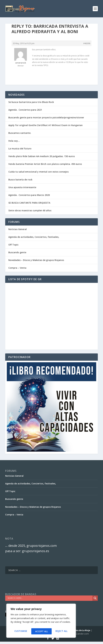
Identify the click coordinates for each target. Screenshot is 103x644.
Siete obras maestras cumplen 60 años (30, 210)
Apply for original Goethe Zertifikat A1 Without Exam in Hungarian (45, 125)
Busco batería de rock (20, 180)
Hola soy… (14, 141)
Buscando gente (17, 252)
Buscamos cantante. (20, 133)
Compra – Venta (17, 268)
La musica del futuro (20, 149)
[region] (41, 622)
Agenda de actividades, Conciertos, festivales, (34, 237)
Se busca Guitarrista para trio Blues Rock (31, 102)
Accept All (62, 631)
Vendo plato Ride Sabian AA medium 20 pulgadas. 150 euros (42, 156)
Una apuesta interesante (22, 187)
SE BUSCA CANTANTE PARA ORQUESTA (29, 203)
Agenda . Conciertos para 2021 (25, 110)
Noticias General (18, 229)
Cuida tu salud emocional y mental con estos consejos (38, 172)
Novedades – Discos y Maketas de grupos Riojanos (36, 260)
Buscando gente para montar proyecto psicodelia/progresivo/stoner (46, 117)
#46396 (87, 43)
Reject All (41, 631)
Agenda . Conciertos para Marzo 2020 (29, 195)
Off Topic (13, 245)
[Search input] (50, 598)
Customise (20, 631)
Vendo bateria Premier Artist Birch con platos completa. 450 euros (45, 164)
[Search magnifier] (95, 598)
